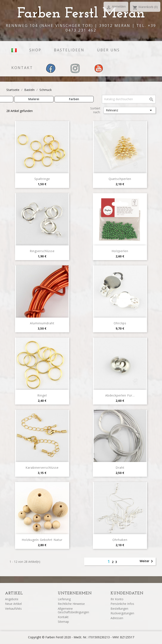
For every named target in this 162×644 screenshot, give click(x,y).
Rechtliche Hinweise (71, 604)
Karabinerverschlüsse (42, 468)
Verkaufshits (13, 609)
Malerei (34, 99)
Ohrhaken (120, 540)
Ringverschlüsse (42, 251)
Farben (74, 99)
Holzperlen (120, 251)
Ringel (42, 395)
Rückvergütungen (122, 613)
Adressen (117, 618)
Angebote (12, 599)
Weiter (147, 561)
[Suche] (129, 99)
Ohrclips (120, 323)
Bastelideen (69, 50)
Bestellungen (119, 609)
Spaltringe (42, 179)
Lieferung (64, 599)
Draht (120, 468)
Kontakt (22, 68)
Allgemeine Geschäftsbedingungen (73, 610)
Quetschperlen (120, 179)
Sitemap (63, 622)
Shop (35, 50)
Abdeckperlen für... (120, 395)
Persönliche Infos (122, 604)
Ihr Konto (117, 599)
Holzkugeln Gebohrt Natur (42, 540)
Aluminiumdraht (42, 323)
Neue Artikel (13, 604)
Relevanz (130, 110)
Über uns (108, 50)
